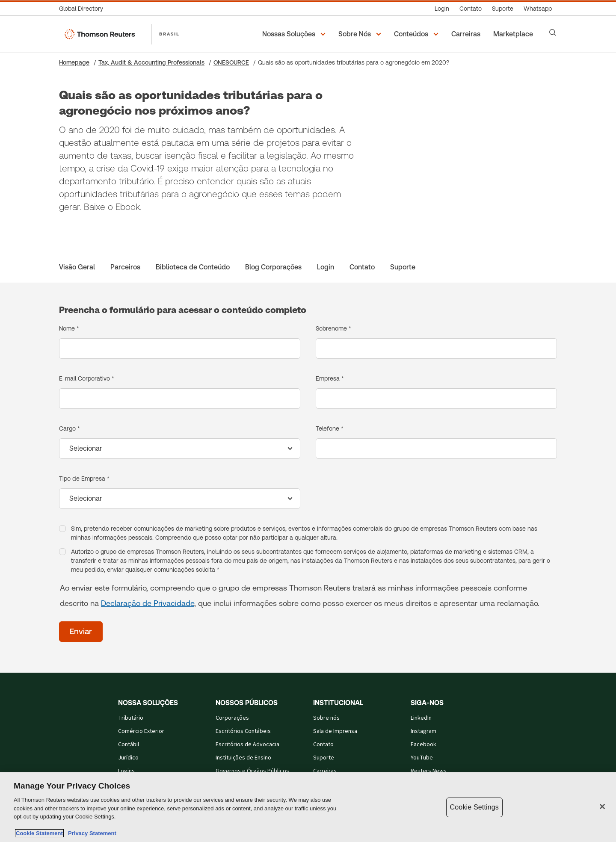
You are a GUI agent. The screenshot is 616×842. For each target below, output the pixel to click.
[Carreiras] (467, 34)
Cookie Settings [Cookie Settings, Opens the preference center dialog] (474, 807)
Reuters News (429, 771)
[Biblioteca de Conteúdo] (193, 267)
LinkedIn (421, 718)
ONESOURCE (231, 62)
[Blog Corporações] (273, 267)
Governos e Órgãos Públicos (252, 771)
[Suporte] (503, 9)
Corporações (232, 718)
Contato (323, 745)
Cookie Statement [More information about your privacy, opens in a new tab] (39, 833)
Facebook (423, 745)
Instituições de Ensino (243, 758)
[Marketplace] (514, 34)
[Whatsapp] (538, 9)
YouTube (422, 758)
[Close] (602, 807)
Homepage (74, 62)
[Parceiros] (125, 267)
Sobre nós (326, 718)
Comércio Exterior (141, 731)
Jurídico (128, 758)
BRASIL (169, 34)
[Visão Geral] (77, 267)
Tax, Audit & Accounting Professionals (151, 62)
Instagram (423, 731)
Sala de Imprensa (335, 731)
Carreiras (325, 771)
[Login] (442, 9)
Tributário (131, 718)
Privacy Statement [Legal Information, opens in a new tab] (91, 833)
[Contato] (471, 9)
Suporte (324, 758)
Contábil (129, 745)
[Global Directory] (84, 9)
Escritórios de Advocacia (247, 745)
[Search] (553, 32)
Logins (126, 771)
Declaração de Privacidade (148, 603)
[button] (295, 34)
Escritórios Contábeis (243, 731)
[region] (308, 807)
